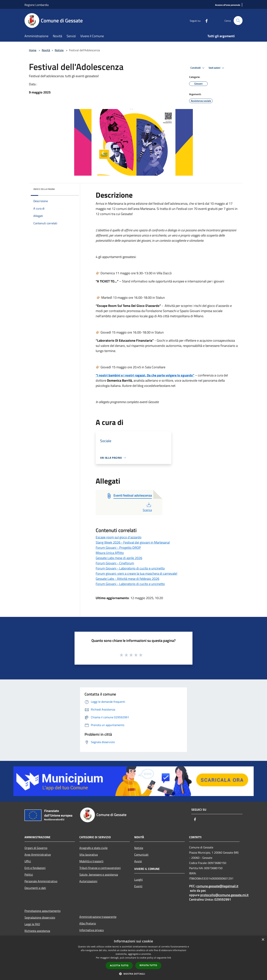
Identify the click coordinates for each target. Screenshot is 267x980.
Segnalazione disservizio (40, 917)
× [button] (263, 940)
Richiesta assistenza (37, 931)
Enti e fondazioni (35, 868)
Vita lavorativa (89, 855)
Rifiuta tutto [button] (148, 965)
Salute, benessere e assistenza (99, 875)
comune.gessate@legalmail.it (217, 886)
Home (33, 50)
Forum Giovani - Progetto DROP (118, 548)
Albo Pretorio (88, 923)
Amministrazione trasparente (98, 917)
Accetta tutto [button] (119, 965)
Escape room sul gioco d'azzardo (119, 537)
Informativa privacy (92, 930)
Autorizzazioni (88, 881)
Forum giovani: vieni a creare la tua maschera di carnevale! (136, 573)
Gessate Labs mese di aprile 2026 (119, 558)
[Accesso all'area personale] (228, 5)
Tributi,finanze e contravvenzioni (100, 868)
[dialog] (133, 958)
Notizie (59, 50)
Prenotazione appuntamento (42, 911)
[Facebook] (205, 20)
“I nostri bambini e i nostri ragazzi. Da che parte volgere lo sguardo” (145, 375)
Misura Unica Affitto (110, 553)
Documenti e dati (35, 888)
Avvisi (138, 861)
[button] (133, 974)
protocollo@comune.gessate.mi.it (224, 895)
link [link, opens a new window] (169, 958)
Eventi (138, 886)
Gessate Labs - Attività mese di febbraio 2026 (127, 579)
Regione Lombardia (37, 5)
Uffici (28, 861)
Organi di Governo (36, 848)
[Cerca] (238, 21)
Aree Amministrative (38, 855)
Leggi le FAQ (32, 924)
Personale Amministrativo (41, 881)
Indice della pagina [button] (44, 189)
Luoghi (139, 880)
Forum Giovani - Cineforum (115, 563)
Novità (46, 50)
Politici (29, 875)
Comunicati (141, 855)
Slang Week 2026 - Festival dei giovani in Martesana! (133, 542)
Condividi (198, 68)
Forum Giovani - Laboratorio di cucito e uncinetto (130, 568)
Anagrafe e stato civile (93, 848)
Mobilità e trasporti (91, 861)
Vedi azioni (217, 68)
